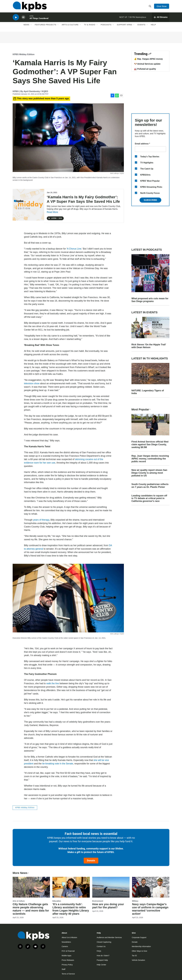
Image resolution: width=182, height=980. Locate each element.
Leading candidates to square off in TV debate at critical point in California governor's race (149, 498)
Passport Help (102, 960)
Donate (91, 860)
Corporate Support (139, 937)
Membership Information (141, 946)
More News (21, 873)
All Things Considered (39, 20)
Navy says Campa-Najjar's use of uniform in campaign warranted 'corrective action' (150, 909)
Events (141, 26)
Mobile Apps (66, 956)
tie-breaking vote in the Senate (57, 764)
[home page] (30, 7)
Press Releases (68, 960)
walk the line (53, 683)
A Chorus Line (74, 249)
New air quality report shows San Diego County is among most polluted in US (149, 473)
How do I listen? (103, 956)
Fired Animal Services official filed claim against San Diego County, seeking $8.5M (150, 444)
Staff (64, 969)
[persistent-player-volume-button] (23, 18)
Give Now (162, 7)
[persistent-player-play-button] (16, 18)
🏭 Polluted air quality (145, 69)
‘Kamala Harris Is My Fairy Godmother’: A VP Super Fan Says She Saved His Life (83, 199)
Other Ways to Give (140, 951)
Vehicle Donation (138, 960)
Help (153, 26)
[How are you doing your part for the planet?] (111, 887)
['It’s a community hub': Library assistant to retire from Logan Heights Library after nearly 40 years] (71, 887)
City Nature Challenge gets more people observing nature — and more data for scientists (31, 909)
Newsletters (66, 942)
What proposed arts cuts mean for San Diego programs (150, 300)
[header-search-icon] (150, 7)
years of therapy (41, 520)
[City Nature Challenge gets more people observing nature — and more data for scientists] (31, 887)
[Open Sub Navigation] (31, 26)
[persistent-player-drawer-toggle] (161, 18)
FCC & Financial (68, 951)
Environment (98, 901)
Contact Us (101, 946)
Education (57, 901)
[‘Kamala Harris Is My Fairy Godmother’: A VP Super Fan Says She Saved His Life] (28, 205)
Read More (52, 212)
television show (32, 383)
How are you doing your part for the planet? (108, 906)
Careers (65, 946)
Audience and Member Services (109, 937)
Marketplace (141, 18)
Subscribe (150, 200)
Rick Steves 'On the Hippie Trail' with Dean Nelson (149, 346)
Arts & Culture (70, 26)
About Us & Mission (69, 937)
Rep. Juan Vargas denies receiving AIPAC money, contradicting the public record (150, 459)
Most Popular (141, 409)
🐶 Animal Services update (147, 64)
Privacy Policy (67, 965)
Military (135, 901)
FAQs (99, 951)
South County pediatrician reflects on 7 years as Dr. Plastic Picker (150, 486)
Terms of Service (68, 974)
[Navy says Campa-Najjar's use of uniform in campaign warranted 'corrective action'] (151, 887)
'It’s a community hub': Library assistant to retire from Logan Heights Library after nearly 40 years (71, 909)
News (26, 26)
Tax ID (134, 956)
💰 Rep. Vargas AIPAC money (148, 59)
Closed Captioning (104, 942)
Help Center (101, 965)
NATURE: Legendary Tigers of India (148, 392)
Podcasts (106, 26)
